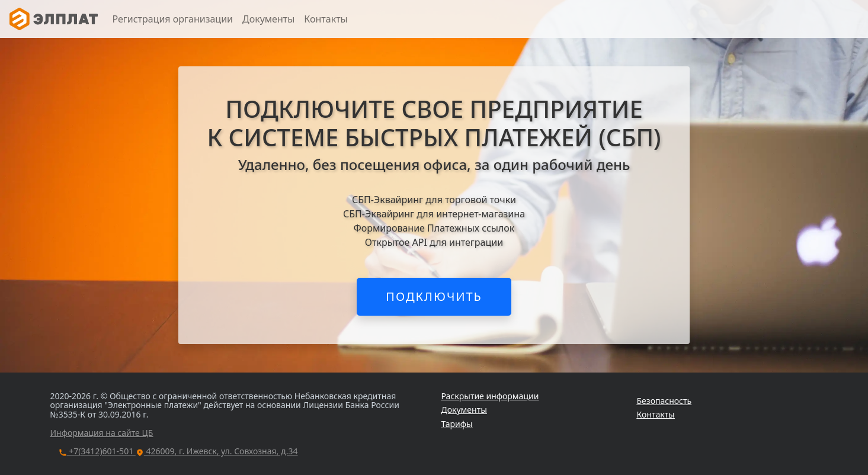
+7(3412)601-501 (97, 451)
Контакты (326, 19)
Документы (268, 19)
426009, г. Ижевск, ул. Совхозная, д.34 (217, 451)
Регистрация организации (172, 19)
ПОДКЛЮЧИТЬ (434, 296)
